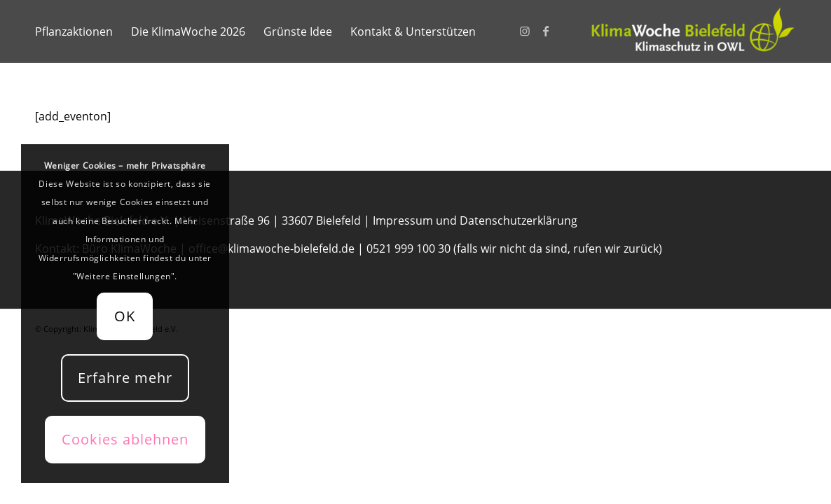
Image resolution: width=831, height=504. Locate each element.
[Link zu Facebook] (546, 31)
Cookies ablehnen (125, 439)
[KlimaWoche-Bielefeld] (691, 31)
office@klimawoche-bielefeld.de (272, 248)
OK (125, 316)
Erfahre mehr (125, 378)
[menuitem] (74, 31)
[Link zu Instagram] (525, 31)
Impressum (403, 220)
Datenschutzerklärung (518, 220)
